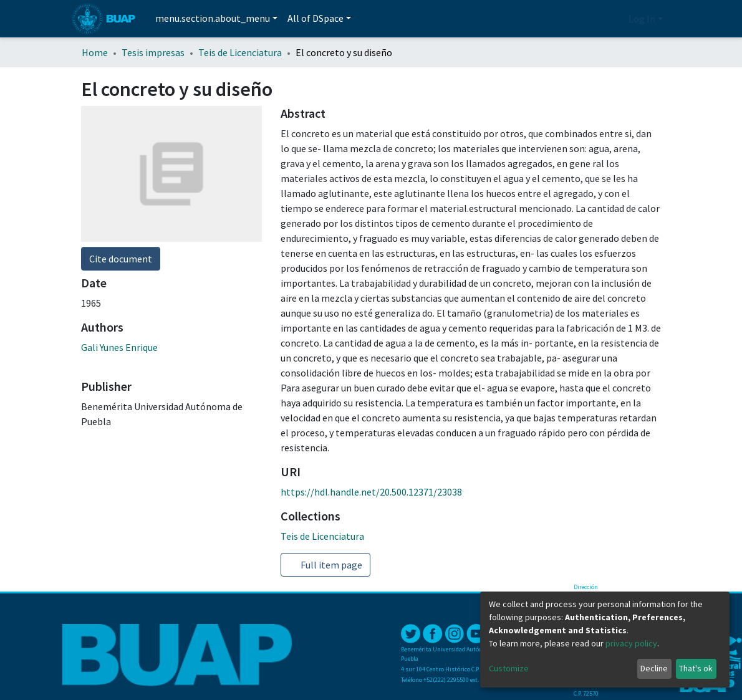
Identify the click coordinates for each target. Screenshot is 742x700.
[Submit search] (597, 19)
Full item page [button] (325, 565)
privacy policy (631, 643)
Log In (642, 19)
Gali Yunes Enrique (119, 347)
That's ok (696, 668)
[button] (616, 19)
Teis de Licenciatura (240, 52)
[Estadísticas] (580, 19)
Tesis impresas (153, 52)
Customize (509, 668)
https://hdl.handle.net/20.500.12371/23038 (371, 492)
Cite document (121, 259)
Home (95, 52)
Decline (654, 668)
